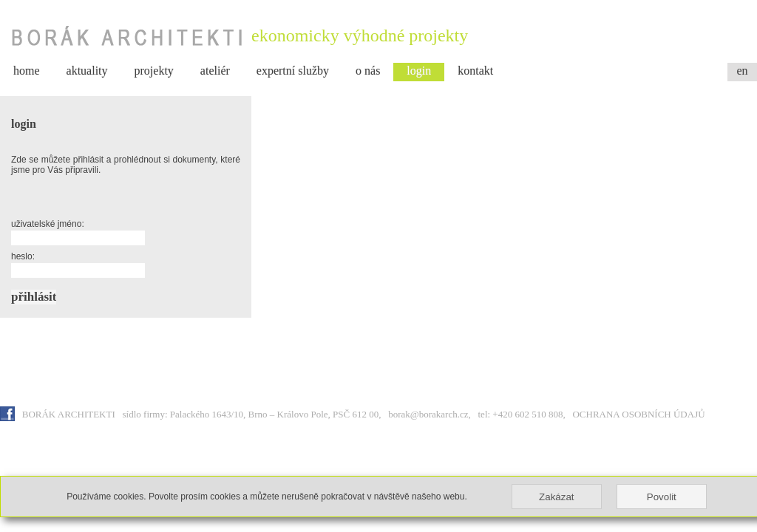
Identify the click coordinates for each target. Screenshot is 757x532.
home (27, 71)
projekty (154, 71)
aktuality (87, 71)
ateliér (215, 71)
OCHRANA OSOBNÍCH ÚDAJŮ (638, 414)
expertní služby (293, 71)
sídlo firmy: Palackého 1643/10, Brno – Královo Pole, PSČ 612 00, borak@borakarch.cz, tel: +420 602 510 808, (348, 414)
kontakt (475, 71)
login (419, 71)
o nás (368, 71)
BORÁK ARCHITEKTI (70, 414)
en (742, 71)
